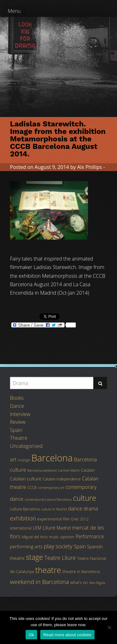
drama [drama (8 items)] (91, 509)
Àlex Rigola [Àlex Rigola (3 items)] (97, 583)
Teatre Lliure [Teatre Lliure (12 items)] (60, 558)
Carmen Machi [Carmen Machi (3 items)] (69, 470)
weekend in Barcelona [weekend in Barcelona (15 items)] (39, 582)
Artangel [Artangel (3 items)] (24, 460)
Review (18, 422)
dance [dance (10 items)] (75, 508)
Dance (17, 406)
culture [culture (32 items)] (85, 498)
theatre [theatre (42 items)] (48, 570)
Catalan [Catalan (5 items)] (88, 470)
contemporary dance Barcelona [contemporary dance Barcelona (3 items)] (48, 499)
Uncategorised (26, 446)
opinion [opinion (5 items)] (67, 537)
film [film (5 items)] (66, 519)
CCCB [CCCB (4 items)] (32, 487)
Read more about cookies (67, 635)
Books (17, 398)
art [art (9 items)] (13, 459)
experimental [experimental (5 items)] (50, 519)
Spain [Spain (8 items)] (80, 546)
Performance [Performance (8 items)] (90, 536)
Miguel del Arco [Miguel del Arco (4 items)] (35, 537)
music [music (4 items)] (54, 537)
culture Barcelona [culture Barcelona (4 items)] (25, 509)
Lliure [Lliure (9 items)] (49, 528)
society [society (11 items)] (64, 546)
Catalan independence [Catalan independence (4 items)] (62, 479)
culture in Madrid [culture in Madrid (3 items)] (54, 509)
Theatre (19, 438)
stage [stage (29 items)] (34, 557)
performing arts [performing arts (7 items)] (26, 546)
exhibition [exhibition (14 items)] (23, 518)
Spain (16, 430)
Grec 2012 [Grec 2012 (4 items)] (80, 519)
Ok (31, 635)
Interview (20, 414)
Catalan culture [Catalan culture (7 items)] (26, 479)
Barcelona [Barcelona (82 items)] (52, 458)
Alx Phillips (90, 167)
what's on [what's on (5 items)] (79, 582)
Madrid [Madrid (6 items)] (63, 528)
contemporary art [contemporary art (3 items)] (51, 488)
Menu (14, 11)
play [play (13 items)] (49, 546)
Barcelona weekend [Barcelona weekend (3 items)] (42, 470)
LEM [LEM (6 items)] (37, 528)
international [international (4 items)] (21, 528)
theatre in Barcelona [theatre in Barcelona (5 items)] (81, 571)
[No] (109, 627)
